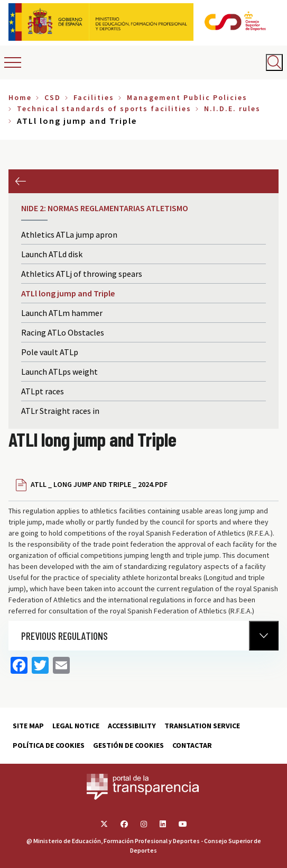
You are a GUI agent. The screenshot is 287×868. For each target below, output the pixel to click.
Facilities (94, 97)
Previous (20, 181)
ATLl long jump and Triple (68, 293)
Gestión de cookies (128, 745)
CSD (53, 97)
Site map (28, 726)
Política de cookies (49, 745)
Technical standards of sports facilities (104, 108)
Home (20, 97)
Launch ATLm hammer (62, 313)
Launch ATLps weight (59, 372)
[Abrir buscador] (274, 62)
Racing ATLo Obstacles (63, 332)
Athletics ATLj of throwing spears (82, 274)
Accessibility (132, 726)
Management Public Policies (187, 97)
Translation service (202, 726)
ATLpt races (43, 391)
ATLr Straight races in (60, 411)
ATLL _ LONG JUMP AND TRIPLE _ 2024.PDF (99, 484)
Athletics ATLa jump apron (69, 234)
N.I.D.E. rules (232, 108)
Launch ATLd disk (52, 254)
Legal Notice (76, 726)
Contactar (192, 745)
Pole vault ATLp (50, 352)
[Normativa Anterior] (264, 636)
